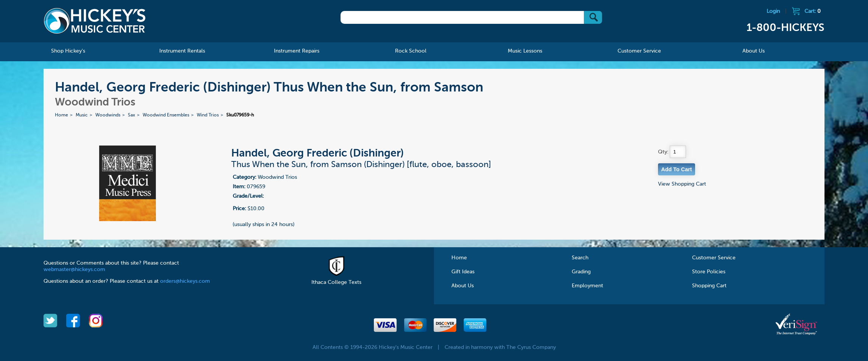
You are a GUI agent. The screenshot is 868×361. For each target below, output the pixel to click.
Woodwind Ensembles (166, 115)
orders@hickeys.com (185, 281)
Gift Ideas (463, 272)
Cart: (813, 11)
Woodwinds (108, 115)
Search (580, 258)
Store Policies (709, 272)
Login (773, 11)
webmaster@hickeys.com (74, 270)
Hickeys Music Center (95, 21)
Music (82, 115)
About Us (463, 286)
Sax (131, 115)
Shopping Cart (709, 286)
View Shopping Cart (682, 184)
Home (61, 115)
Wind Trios (208, 115)
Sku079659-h (240, 115)
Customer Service (714, 258)
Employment (587, 286)
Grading (581, 272)
